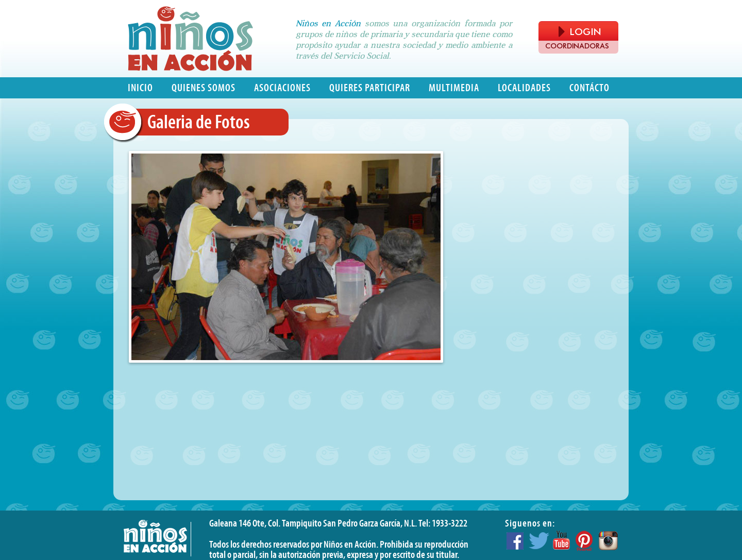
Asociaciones (282, 88)
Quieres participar (370, 88)
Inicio (140, 88)
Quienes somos (204, 88)
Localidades (524, 88)
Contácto (589, 88)
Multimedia (454, 88)
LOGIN (580, 32)
